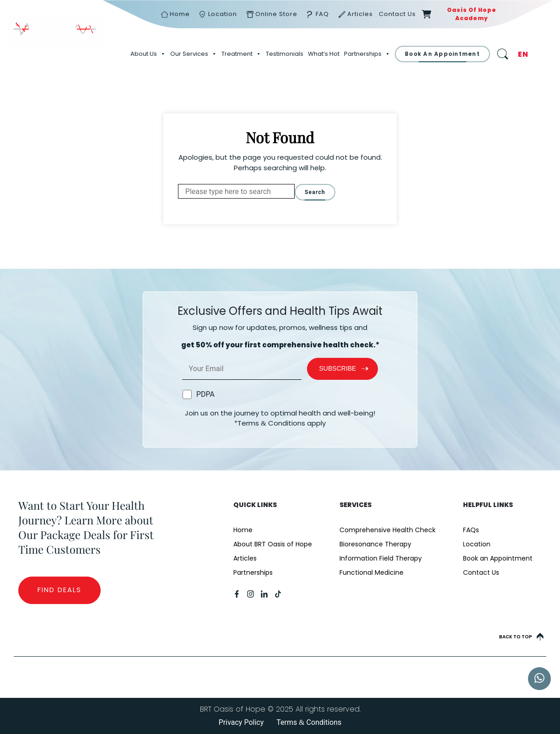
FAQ (322, 14)
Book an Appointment (498, 558)
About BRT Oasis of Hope (273, 544)
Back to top (521, 637)
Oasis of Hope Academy (472, 14)
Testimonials (285, 54)
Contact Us (397, 14)
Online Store (276, 14)
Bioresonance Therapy (375, 544)
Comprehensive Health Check (388, 530)
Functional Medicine (372, 572)
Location (223, 14)
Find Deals (59, 590)
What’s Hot (324, 54)
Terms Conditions (309, 722)
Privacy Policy (241, 722)
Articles (360, 14)
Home (180, 14)
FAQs (471, 530)
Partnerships (367, 54)
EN (523, 54)
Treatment (241, 54)
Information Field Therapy (381, 558)
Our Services (194, 54)
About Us (148, 54)
